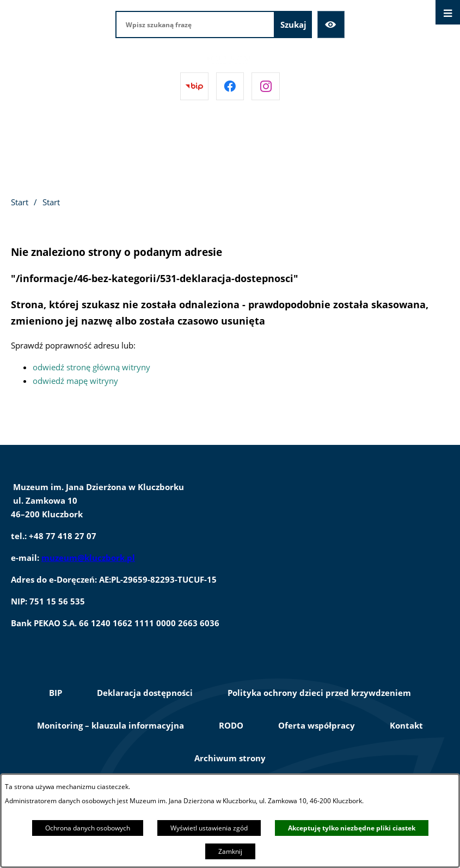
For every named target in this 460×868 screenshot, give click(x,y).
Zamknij (230, 851)
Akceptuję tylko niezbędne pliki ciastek (352, 828)
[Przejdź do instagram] (266, 87)
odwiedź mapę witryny (75, 381)
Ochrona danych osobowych (88, 828)
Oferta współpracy (317, 725)
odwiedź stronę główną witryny (91, 367)
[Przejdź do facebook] (230, 87)
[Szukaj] (293, 25)
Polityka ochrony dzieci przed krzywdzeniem (319, 693)
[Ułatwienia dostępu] (331, 25)
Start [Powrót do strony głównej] (20, 202)
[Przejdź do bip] (194, 87)
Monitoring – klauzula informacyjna (111, 725)
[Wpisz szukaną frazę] (195, 25)
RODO (231, 725)
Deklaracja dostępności (145, 693)
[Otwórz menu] (448, 12)
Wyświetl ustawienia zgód (209, 828)
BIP (56, 693)
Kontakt (406, 725)
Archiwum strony (230, 758)
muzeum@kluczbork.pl (88, 558)
